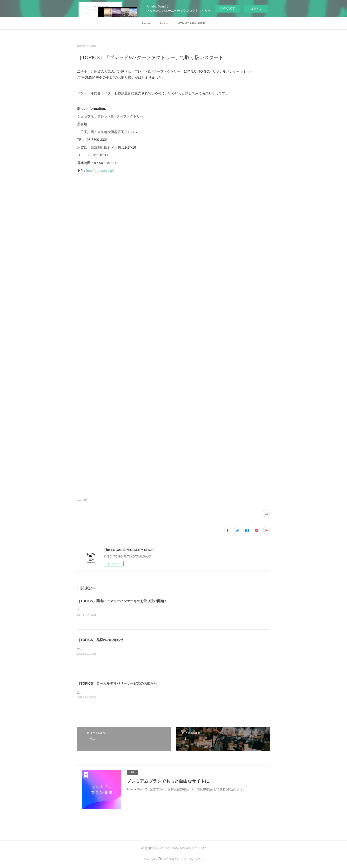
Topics (164, 23)
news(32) (82, 500)
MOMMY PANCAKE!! (191, 23)
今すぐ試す (227, 8)
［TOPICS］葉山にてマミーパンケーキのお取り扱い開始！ (122, 601)
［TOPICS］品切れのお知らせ (100, 640)
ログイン (256, 9)
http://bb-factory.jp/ (100, 171)
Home (146, 23)
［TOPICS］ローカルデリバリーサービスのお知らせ (117, 684)
